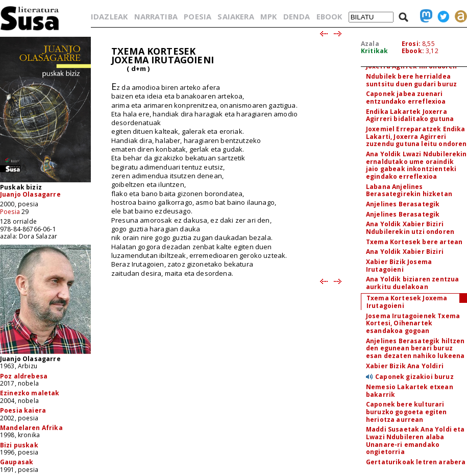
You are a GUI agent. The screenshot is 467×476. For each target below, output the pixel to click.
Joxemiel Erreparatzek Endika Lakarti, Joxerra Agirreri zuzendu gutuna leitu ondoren (416, 136)
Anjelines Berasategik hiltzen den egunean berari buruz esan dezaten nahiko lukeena (415, 348)
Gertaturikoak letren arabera (416, 462)
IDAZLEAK (109, 16)
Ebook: (413, 51)
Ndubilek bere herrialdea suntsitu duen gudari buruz (411, 80)
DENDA (297, 16)
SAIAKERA (236, 16)
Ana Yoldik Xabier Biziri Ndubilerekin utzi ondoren (410, 228)
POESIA (198, 16)
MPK (268, 16)
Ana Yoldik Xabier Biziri (405, 252)
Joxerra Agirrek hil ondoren (411, 66)
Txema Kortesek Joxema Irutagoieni (407, 302)
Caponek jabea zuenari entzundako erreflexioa (406, 98)
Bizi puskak (19, 445)
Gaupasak (17, 462)
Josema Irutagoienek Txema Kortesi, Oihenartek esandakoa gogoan (413, 323)
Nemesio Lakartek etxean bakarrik (410, 391)
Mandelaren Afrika (31, 428)
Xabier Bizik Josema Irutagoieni (399, 266)
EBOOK (329, 16)
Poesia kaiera (23, 410)
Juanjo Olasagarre (30, 194)
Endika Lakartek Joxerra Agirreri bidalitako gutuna (410, 115)
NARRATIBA (156, 16)
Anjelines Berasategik (403, 204)
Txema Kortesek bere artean (414, 242)
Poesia (10, 212)
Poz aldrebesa (24, 376)
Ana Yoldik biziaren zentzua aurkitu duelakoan (412, 283)
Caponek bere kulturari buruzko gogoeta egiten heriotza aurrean (407, 412)
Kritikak (374, 51)
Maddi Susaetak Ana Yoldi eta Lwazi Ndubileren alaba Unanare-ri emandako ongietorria (415, 441)
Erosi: (411, 44)
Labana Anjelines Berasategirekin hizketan (409, 191)
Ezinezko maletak (30, 393)
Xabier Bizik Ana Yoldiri (405, 366)
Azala (370, 44)
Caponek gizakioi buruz (414, 377)
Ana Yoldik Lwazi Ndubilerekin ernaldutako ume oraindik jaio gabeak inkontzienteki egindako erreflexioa (416, 165)
